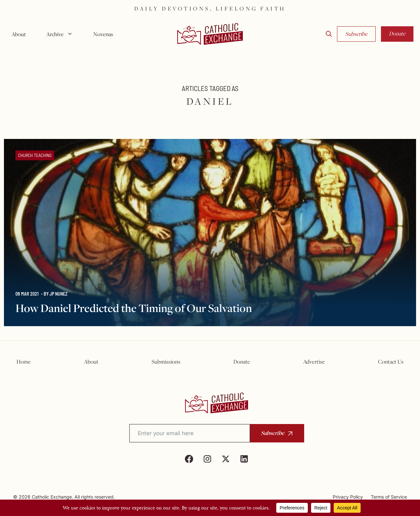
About (19, 34)
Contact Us (391, 362)
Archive (62, 34)
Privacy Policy (348, 497)
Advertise (314, 362)
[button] (329, 34)
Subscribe (356, 34)
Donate (397, 34)
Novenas (103, 34)
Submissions (166, 362)
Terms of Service (389, 497)
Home (24, 362)
